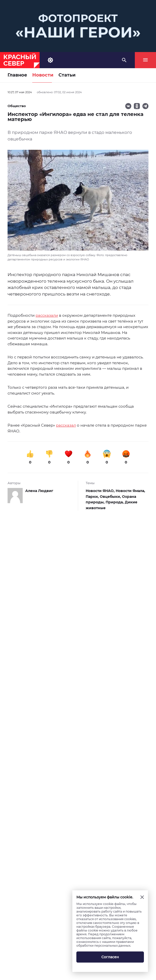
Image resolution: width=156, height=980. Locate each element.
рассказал (66, 425)
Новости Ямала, (130, 491)
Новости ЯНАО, (101, 491)
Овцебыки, (111, 497)
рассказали (47, 315)
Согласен (110, 957)
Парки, (93, 497)
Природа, (115, 502)
